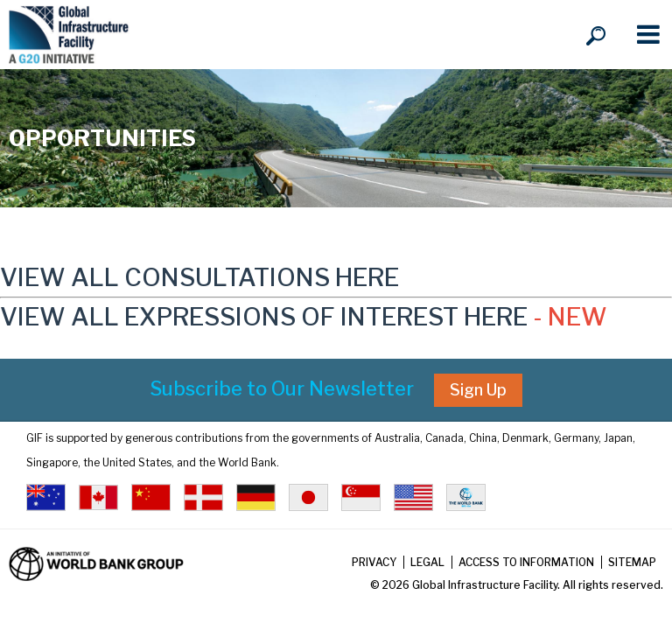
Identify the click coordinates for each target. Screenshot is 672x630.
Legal (427, 562)
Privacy (374, 562)
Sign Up (478, 390)
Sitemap (632, 562)
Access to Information (526, 562)
